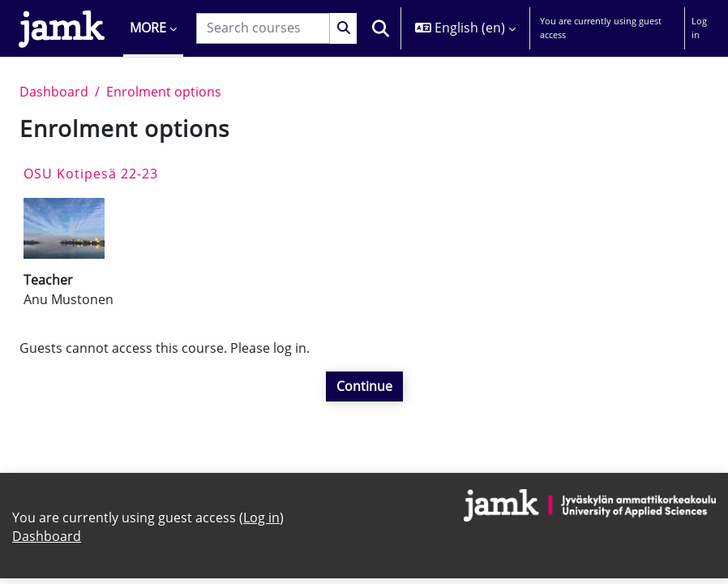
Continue (364, 386)
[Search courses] (263, 28)
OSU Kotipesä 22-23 (91, 174)
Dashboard (54, 92)
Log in (699, 28)
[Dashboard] (62, 28)
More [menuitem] (148, 28)
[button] (380, 28)
